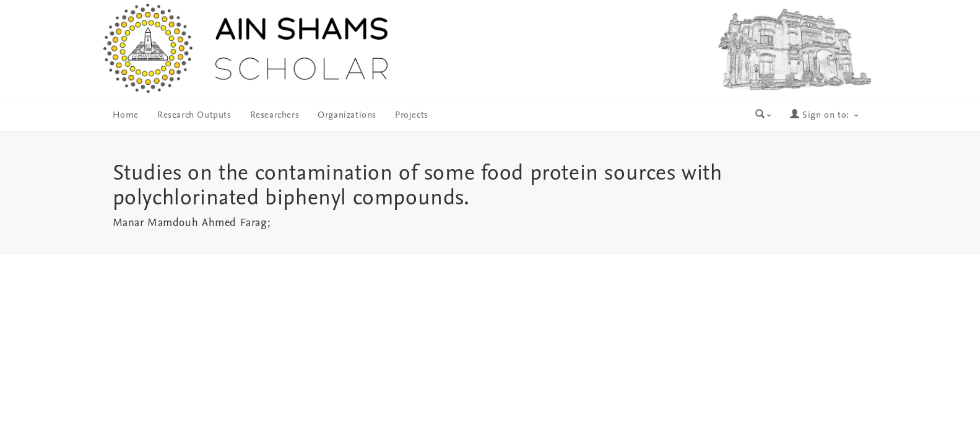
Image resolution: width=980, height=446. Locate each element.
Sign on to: (824, 116)
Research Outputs (194, 116)
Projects (412, 116)
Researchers (275, 116)
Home (126, 116)
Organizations (347, 116)
